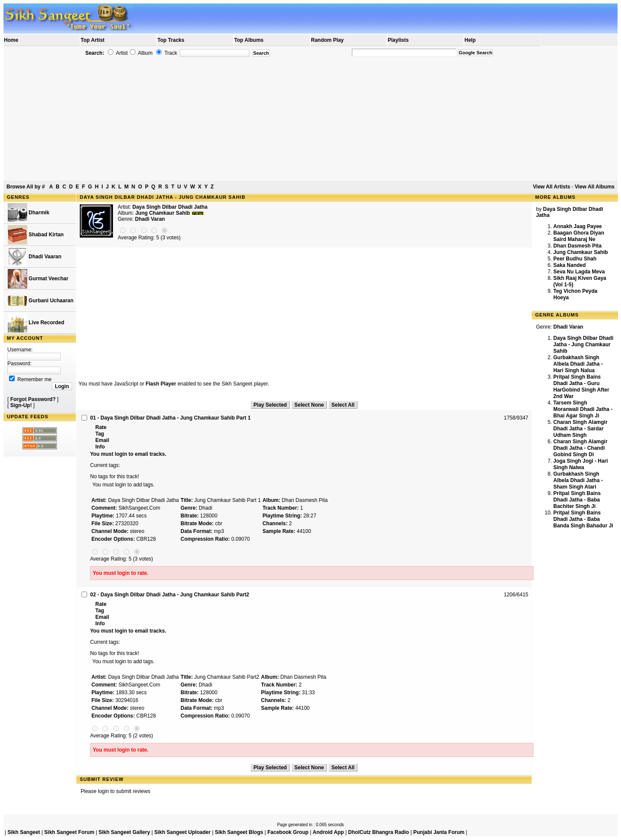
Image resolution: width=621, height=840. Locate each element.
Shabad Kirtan (36, 235)
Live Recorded (36, 323)
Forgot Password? (33, 399)
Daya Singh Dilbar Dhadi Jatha (170, 207)
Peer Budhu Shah (575, 259)
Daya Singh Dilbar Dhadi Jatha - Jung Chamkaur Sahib (583, 345)
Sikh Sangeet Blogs (239, 832)
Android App (328, 832)
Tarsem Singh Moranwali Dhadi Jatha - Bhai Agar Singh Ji (583, 409)
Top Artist (93, 40)
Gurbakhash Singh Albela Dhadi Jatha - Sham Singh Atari (578, 480)
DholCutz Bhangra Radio (378, 832)
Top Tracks (171, 40)
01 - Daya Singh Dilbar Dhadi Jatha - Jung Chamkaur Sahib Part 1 (170, 418)
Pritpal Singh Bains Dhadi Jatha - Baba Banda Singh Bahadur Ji (583, 519)
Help (470, 40)
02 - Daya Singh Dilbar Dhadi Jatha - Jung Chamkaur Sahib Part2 (170, 595)
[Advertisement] (310, 119)
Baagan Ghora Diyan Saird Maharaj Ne (579, 236)
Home (11, 40)
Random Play (327, 40)
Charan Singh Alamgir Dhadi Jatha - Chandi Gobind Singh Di (580, 448)
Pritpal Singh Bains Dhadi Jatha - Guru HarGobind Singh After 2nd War (581, 387)
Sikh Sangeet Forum (69, 832)
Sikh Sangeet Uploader (183, 832)
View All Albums (595, 187)
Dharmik (28, 213)
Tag (100, 434)
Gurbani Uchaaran (41, 301)
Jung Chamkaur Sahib (581, 252)
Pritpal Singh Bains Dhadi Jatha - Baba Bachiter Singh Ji (577, 500)
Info (100, 447)
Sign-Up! (21, 405)
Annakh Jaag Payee (578, 226)
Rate (101, 427)
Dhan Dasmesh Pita (577, 246)
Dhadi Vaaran (34, 257)
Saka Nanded (569, 265)
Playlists (398, 40)
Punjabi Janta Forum (439, 832)
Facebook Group (288, 832)
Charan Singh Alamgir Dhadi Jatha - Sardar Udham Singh (580, 429)
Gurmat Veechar (38, 279)
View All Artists (552, 187)
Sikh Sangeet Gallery (124, 832)
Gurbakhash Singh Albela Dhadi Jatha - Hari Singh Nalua (578, 364)
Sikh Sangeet (24, 832)
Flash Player (161, 384)
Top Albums (249, 40)
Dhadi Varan (150, 219)
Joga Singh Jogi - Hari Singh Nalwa (581, 464)
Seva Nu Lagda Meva (579, 272)
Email (102, 440)
